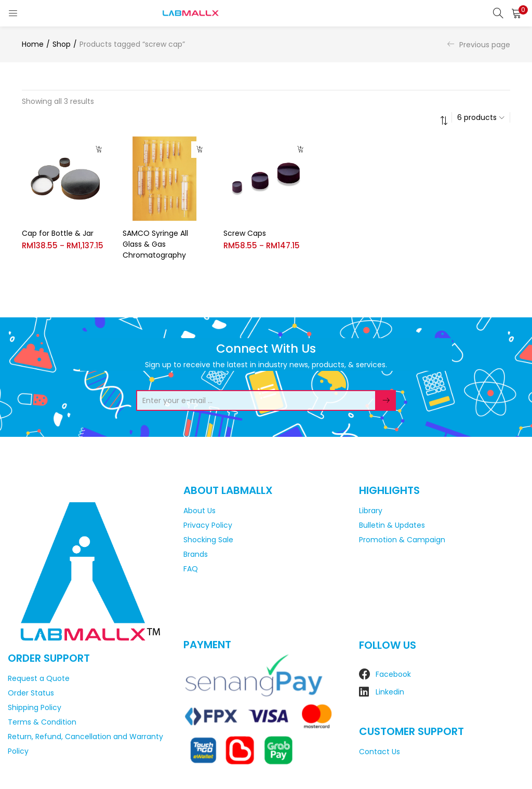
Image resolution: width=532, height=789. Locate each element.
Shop (62, 44)
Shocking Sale (208, 540)
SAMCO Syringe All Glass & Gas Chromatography (155, 244)
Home (33, 44)
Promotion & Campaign (402, 540)
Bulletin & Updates (392, 525)
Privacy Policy (208, 525)
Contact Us (380, 752)
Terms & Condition (42, 722)
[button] (516, 13)
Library (371, 511)
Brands (196, 554)
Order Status (31, 693)
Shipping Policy (35, 707)
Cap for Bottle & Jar (58, 233)
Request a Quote (39, 678)
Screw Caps (245, 233)
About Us (199, 511)
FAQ (191, 569)
